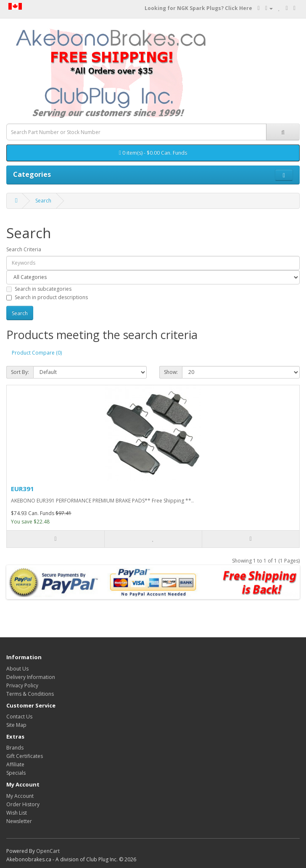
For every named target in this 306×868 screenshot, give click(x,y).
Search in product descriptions (47, 297)
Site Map (16, 725)
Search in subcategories (39, 289)
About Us (17, 669)
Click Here (239, 8)
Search (43, 201)
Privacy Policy (22, 685)
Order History (23, 804)
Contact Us (19, 717)
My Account (20, 796)
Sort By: (20, 372)
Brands (15, 748)
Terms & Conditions (30, 694)
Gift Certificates (25, 756)
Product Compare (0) (37, 353)
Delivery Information (31, 677)
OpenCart (48, 851)
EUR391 (22, 489)
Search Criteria (24, 249)
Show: (171, 372)
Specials (16, 773)
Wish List (17, 813)
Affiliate (15, 764)
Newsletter (19, 821)
